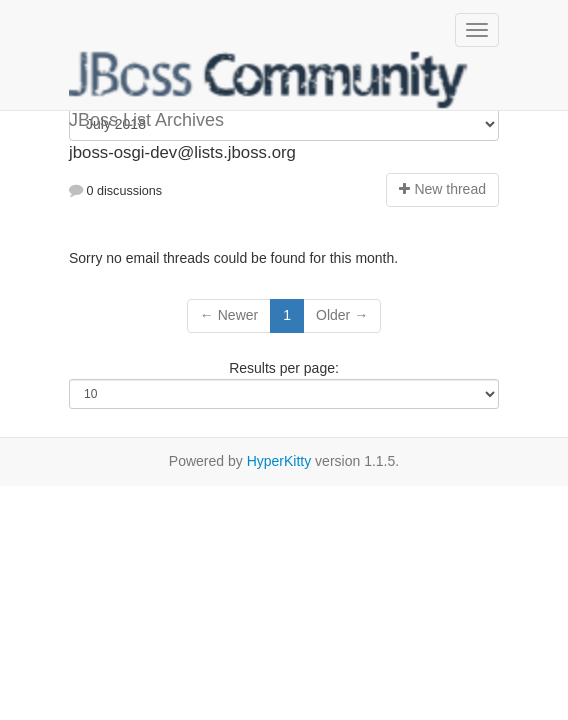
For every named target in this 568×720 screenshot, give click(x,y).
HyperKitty (279, 461)
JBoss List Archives (269, 80)
